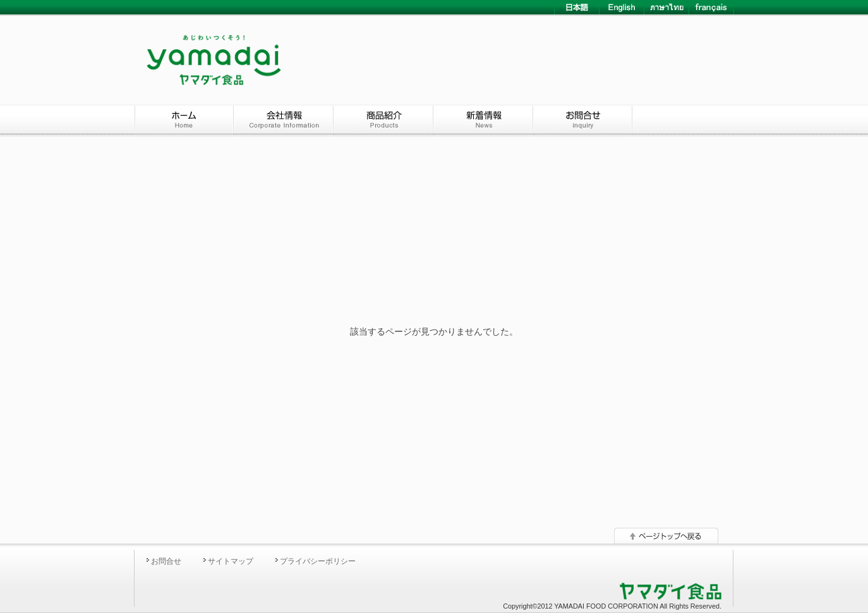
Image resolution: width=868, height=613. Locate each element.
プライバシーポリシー (318, 561)
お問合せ (166, 561)
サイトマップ (231, 561)
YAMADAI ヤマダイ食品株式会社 (214, 49)
